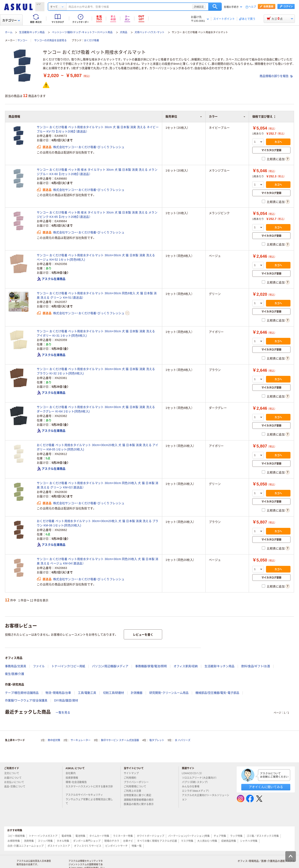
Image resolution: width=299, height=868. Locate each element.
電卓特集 (66, 836)
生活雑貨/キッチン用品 (32, 32)
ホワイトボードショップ (151, 836)
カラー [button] (227, 116)
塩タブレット (157, 740)
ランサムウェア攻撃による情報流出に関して (89, 801)
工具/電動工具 (87, 693)
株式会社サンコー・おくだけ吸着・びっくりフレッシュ (89, 147)
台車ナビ (128, 841)
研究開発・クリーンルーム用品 (169, 693)
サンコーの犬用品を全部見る (50, 40)
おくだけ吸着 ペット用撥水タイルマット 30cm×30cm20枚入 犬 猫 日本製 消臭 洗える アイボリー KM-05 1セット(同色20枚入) (98, 447)
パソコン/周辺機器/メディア (110, 666)
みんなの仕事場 (192, 787)
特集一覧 (137, 846)
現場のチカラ (112, 841)
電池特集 (80, 836)
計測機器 (137, 693)
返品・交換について (16, 787)
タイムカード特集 (99, 836)
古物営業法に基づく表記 (139, 795)
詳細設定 (199, 7)
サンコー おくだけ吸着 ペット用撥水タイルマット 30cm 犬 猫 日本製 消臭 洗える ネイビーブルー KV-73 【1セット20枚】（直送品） (98, 129)
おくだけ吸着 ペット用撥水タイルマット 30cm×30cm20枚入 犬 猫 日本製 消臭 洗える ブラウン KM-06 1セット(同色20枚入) (98, 523)
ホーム (9, 32)
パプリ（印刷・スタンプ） (197, 782)
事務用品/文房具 (16, 666)
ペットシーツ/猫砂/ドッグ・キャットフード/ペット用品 (82, 32)
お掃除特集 (14, 841)
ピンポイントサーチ (116, 846)
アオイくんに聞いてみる (266, 787)
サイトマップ (131, 773)
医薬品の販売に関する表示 (140, 804)
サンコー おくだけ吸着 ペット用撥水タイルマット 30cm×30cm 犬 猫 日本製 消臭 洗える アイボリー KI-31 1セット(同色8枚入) (96, 333)
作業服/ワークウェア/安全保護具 (26, 700)
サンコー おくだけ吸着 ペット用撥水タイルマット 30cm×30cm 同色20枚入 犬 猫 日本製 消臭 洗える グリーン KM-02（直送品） (98, 485)
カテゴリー (11, 20)
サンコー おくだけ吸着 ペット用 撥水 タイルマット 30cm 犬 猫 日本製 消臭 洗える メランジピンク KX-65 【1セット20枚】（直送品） (97, 215)
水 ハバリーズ (183, 740)
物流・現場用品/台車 (58, 693)
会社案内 (72, 773)
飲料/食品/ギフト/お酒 (256, 666)
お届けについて (15, 778)
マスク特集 (187, 841)
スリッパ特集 (45, 841)
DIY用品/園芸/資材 (66, 700)
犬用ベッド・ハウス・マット (149, 32)
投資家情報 (74, 778)
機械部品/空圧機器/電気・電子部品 (217, 693)
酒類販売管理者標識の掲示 (140, 800)
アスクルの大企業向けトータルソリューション (206, 797)
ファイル (39, 666)
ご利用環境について (137, 787)
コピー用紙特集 (16, 836)
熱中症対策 (54, 740)
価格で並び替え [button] (264, 116)
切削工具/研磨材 (114, 693)
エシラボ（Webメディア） (197, 791)
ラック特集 (236, 836)
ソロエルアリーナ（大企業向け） (201, 778)
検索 (215, 7)
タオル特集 (63, 841)
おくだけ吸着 (92, 40)
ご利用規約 (132, 778)
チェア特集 (220, 836)
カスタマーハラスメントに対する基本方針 (89, 788)
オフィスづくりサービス (88, 846)
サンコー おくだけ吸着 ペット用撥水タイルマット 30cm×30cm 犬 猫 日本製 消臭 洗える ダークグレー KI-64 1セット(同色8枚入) (96, 409)
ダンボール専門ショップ (87, 841)
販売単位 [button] (184, 116)
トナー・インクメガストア (43, 836)
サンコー (22, 40)
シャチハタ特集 (249, 841)
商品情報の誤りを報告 (276, 76)
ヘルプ (252, 7)
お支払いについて (16, 782)
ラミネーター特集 (123, 836)
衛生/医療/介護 (15, 674)
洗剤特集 (29, 841)
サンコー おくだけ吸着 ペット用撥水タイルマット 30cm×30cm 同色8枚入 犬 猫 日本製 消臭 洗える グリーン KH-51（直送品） (97, 295)
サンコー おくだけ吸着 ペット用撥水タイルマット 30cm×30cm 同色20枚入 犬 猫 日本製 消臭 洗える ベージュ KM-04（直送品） (98, 561)
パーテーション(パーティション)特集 (189, 836)
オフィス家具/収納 (186, 666)
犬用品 (124, 32)
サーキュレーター (81, 740)
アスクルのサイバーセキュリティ (86, 795)
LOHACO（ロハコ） (194, 773)
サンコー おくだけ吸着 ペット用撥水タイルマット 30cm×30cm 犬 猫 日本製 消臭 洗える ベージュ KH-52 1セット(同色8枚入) (96, 257)
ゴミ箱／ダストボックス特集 (263, 836)
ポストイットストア (59, 846)
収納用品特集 (229, 841)
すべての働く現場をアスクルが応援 (157, 841)
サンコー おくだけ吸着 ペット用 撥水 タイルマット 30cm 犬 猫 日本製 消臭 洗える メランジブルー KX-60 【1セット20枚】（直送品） (97, 172)
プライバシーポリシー (138, 782)
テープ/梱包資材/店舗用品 (22, 693)
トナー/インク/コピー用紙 (68, 666)
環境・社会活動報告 (78, 782)
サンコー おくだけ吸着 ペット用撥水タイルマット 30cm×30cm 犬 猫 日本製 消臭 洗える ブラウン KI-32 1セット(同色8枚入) (96, 371)
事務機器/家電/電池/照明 (151, 666)
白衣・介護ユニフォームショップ (26, 846)
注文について (13, 773)
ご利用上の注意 (134, 791)
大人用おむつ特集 (207, 841)
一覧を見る (63, 712)
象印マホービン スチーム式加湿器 (120, 740)
